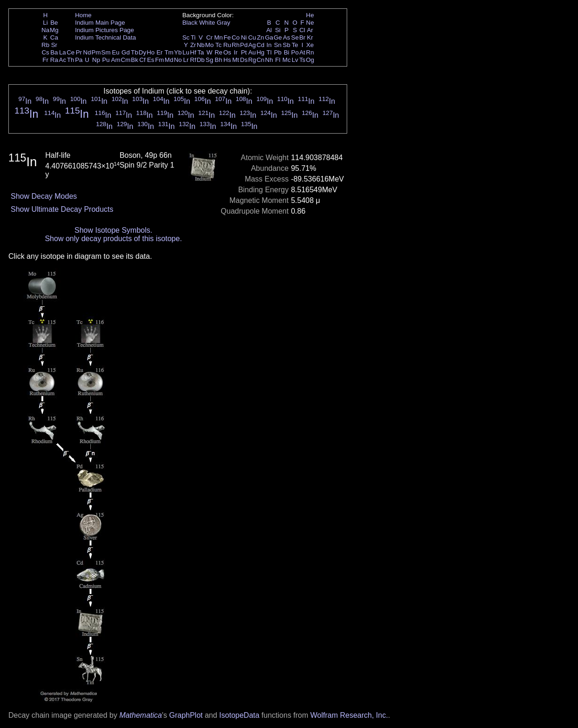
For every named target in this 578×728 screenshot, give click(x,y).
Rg (252, 60)
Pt (244, 52)
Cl (302, 30)
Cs (45, 52)
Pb (278, 52)
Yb (178, 52)
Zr (193, 45)
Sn (278, 45)
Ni (244, 37)
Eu (115, 52)
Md (169, 60)
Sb (287, 45)
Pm (96, 52)
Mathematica (141, 715)
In (269, 45)
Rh (236, 45)
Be (54, 23)
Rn (310, 52)
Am (116, 60)
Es (151, 60)
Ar (310, 30)
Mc (287, 60)
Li (45, 23)
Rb (45, 45)
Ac (63, 60)
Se (295, 37)
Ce (71, 52)
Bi (287, 52)
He (310, 15)
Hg (260, 52)
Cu (252, 37)
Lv (295, 60)
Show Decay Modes (44, 196)
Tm (169, 52)
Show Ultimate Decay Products (62, 209)
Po (295, 52)
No (178, 60)
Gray (224, 23)
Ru (227, 45)
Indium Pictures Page (104, 30)
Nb (201, 45)
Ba (54, 52)
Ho (151, 52)
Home (83, 15)
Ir (235, 52)
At (302, 52)
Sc (186, 37)
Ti (193, 37)
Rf (193, 60)
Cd (260, 45)
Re (218, 52)
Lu (186, 52)
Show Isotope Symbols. (113, 230)
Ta (201, 52)
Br (302, 37)
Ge (278, 37)
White (207, 23)
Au (252, 52)
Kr (310, 37)
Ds (244, 60)
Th (71, 60)
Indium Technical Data (105, 37)
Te (295, 45)
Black (190, 23)
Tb (134, 52)
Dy (142, 52)
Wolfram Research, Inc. (349, 715)
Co (236, 37)
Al (269, 30)
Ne (310, 23)
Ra (54, 60)
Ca (54, 37)
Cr (209, 37)
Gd (126, 52)
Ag (252, 45)
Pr (79, 52)
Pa (79, 60)
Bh (218, 60)
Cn (260, 60)
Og (310, 60)
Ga (269, 37)
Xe (310, 45)
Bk (134, 60)
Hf (193, 52)
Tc (218, 45)
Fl (278, 60)
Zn (261, 37)
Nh (269, 60)
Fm (159, 60)
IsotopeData (239, 715)
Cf (142, 60)
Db (201, 60)
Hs (227, 60)
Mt (236, 60)
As (287, 37)
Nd (87, 52)
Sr (54, 45)
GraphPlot (186, 715)
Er (159, 52)
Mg (54, 30)
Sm (106, 52)
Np (96, 60)
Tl (269, 52)
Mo (210, 45)
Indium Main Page (100, 23)
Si (278, 30)
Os (227, 52)
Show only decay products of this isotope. (113, 239)
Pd (244, 45)
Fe (227, 37)
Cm (126, 60)
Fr (45, 60)
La (63, 52)
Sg (209, 60)
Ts (302, 60)
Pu (106, 60)
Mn (218, 37)
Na (45, 30)
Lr (186, 60)
